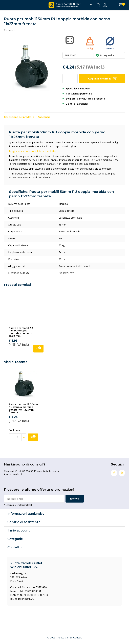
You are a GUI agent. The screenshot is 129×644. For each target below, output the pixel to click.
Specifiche (44, 117)
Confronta (10, 30)
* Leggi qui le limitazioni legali (18, 505)
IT (91, 5)
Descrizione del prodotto (19, 117)
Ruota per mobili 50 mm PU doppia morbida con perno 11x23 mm (21, 332)
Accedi (105, 5)
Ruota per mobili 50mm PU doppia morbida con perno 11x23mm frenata (23, 408)
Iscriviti (75, 499)
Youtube (122, 472)
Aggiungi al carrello (38, 348)
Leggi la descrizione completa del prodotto (32, 151)
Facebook (114, 472)
